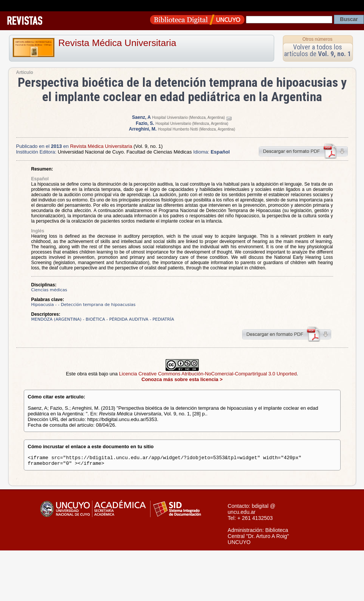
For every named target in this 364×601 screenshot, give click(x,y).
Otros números (317, 39)
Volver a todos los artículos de (317, 50)
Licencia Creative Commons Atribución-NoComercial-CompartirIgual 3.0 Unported (208, 374)
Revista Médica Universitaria (117, 43)
